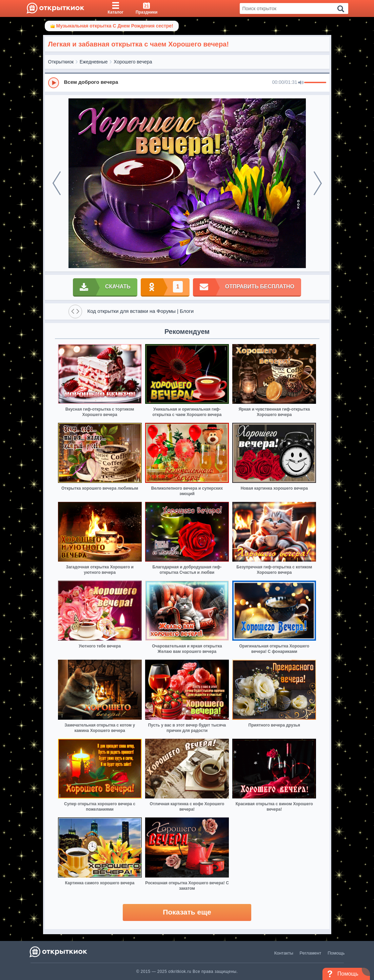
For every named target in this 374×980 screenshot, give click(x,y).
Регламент (311, 953)
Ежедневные (94, 62)
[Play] (54, 83)
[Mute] (301, 83)
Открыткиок (61, 62)
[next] (318, 183)
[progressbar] (315, 83)
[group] (187, 82)
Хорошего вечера (133, 62)
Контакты (284, 953)
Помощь (336, 953)
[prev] (57, 183)
